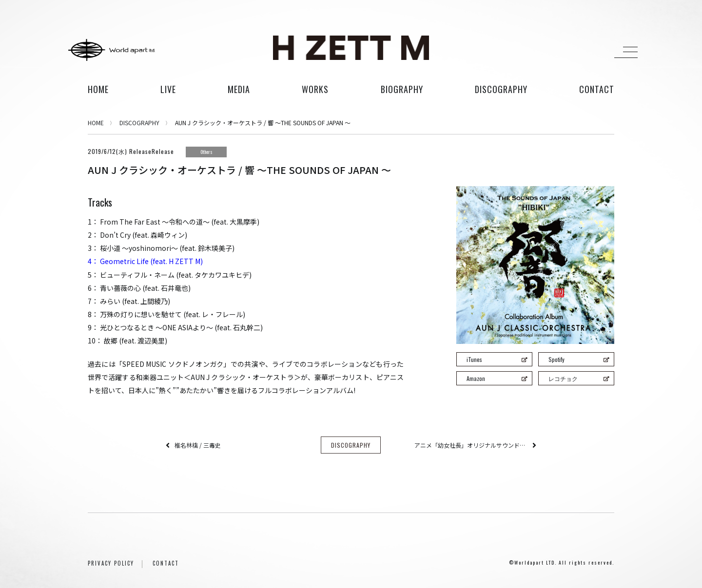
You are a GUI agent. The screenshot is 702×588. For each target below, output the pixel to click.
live (168, 89)
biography (402, 89)
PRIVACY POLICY (111, 563)
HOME (98, 89)
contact (597, 89)
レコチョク (579, 378)
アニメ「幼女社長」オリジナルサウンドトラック (471, 445)
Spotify (579, 359)
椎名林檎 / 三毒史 (198, 445)
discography (501, 89)
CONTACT (166, 563)
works (315, 89)
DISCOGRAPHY (139, 123)
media (239, 89)
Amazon (497, 378)
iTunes (497, 359)
